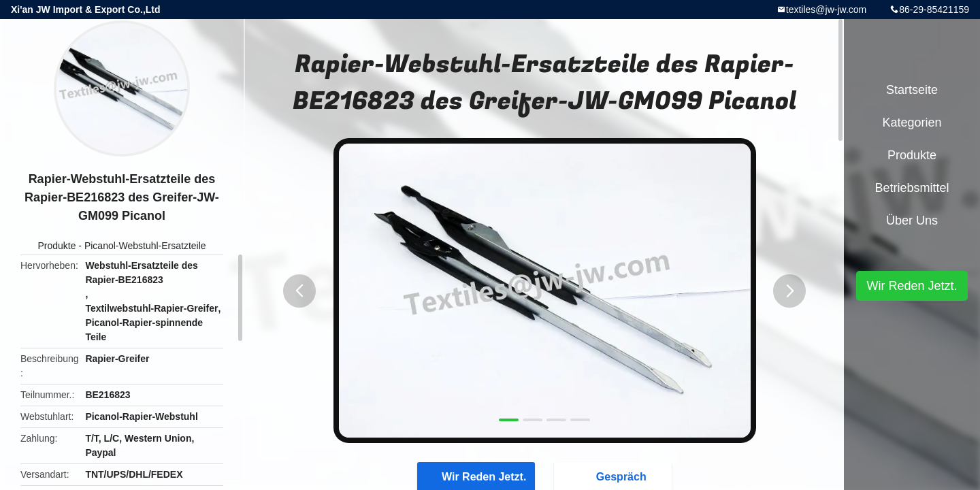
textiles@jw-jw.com (826, 10)
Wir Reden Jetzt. (912, 286)
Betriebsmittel (912, 188)
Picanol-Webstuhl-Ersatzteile (145, 246)
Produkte (56, 246)
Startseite (912, 90)
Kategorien (912, 122)
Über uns (912, 220)
